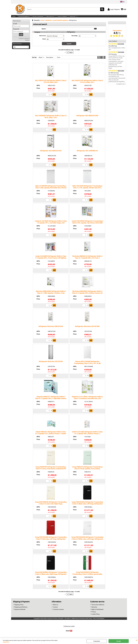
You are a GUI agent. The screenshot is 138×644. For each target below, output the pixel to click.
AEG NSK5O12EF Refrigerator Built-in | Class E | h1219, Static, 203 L (87, 83)
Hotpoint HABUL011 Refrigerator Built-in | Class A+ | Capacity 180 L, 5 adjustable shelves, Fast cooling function (51, 400)
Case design (74, 38)
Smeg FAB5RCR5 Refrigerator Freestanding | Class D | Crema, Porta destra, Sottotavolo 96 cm (51, 470)
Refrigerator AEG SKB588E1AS (87, 153)
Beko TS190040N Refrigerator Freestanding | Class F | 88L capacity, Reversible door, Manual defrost (51, 190)
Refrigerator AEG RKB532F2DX (51, 153)
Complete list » (121, 86)
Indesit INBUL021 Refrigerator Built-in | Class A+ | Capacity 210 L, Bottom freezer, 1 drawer (51, 434)
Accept (119, 641)
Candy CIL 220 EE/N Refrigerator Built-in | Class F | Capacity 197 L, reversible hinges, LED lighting (51, 225)
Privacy (94, 614)
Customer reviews (58, 611)
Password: (16, 31)
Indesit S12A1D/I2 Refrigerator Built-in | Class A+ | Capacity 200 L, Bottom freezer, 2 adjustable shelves (87, 435)
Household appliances (24, 17)
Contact (55, 609)
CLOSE (136, 640)
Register (27, 42)
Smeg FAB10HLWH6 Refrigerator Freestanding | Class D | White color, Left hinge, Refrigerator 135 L (87, 541)
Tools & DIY (72, 17)
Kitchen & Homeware (38, 17)
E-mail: (15, 26)
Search (44, 31)
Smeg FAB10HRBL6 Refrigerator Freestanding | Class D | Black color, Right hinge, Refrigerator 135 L (51, 576)
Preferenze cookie (69, 628)
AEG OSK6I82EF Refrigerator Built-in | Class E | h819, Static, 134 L (51, 118)
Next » (71, 54)
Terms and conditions (98, 606)
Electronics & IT (50, 17)
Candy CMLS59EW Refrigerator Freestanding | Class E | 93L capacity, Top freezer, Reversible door (87, 225)
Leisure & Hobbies (61, 17)
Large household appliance (59, 34)
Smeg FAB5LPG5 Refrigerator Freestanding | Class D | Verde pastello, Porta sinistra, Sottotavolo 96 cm (87, 470)
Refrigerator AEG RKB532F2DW (87, 117)
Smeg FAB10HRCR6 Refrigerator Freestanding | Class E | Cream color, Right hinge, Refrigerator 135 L (51, 506)
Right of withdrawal (97, 611)
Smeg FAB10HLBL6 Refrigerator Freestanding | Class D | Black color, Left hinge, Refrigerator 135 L (87, 506)
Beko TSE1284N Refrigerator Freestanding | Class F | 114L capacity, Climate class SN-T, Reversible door (87, 190)
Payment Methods (20, 611)
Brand (44, 41)
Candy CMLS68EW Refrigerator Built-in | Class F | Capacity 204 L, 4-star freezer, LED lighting (51, 259)
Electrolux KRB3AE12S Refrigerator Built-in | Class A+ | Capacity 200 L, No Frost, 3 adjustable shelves (87, 260)
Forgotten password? (24, 41)
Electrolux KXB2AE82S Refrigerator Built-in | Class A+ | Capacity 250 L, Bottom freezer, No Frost (87, 295)
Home (14, 17)
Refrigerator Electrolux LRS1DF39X (51, 363)
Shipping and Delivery (21, 609)
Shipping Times (19, 606)
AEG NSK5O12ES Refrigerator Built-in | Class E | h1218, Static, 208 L (51, 83)
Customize (97, 641)
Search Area (42, 38)
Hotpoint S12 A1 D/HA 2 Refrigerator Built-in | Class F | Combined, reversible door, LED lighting (87, 400)
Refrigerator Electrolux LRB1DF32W (51, 328)
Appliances (48, 34)
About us (56, 606)
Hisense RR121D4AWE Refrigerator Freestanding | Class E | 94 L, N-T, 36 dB (87, 364)
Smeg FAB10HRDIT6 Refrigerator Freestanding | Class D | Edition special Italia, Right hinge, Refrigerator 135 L (87, 576)
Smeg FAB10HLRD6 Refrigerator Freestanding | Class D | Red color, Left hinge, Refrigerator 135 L (51, 541)
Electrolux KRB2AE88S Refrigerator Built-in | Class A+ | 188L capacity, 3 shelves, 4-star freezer (51, 295)
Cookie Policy (6, 642)
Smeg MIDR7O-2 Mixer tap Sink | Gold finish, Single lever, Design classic (116, 60)
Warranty (94, 609)
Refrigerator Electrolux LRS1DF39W (87, 328)
